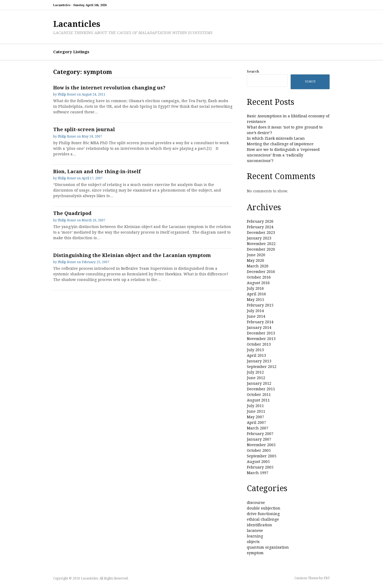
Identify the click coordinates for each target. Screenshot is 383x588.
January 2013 (259, 361)
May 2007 (255, 417)
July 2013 (255, 350)
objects (253, 542)
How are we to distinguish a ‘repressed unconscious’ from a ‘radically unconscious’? (283, 155)
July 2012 (255, 372)
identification (259, 525)
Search (253, 71)
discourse (256, 503)
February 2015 (260, 305)
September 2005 (262, 456)
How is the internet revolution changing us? (109, 88)
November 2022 (261, 244)
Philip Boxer (67, 94)
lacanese (255, 531)
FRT (327, 578)
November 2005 (261, 445)
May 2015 (255, 300)
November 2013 (261, 339)
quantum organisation (268, 547)
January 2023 (259, 238)
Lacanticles (77, 24)
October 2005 (259, 450)
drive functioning (263, 514)
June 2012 (256, 378)
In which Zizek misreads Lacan (276, 138)
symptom (255, 553)
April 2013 (256, 355)
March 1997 (258, 473)
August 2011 (258, 400)
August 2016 (258, 283)
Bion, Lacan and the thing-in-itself (97, 171)
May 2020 (255, 260)
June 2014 (256, 316)
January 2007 (259, 439)
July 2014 (255, 311)
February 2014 (260, 322)
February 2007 (260, 434)
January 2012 (259, 383)
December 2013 (261, 333)
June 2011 (256, 411)
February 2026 (260, 221)
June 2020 (256, 255)
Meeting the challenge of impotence (280, 144)
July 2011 (255, 406)
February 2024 (260, 227)
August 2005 (258, 462)
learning (255, 536)
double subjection (264, 508)
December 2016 (261, 272)
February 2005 (260, 467)
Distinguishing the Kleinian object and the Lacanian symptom (132, 255)
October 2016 (259, 277)
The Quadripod (72, 213)
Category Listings (71, 52)
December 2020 (261, 249)
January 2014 (259, 328)
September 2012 (262, 367)
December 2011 (261, 389)
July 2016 (255, 288)
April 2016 (256, 294)
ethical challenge (263, 519)
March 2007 (258, 428)
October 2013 (259, 344)
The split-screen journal (84, 129)
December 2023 (261, 233)
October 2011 (259, 395)
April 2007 (256, 423)
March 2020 (258, 266)
